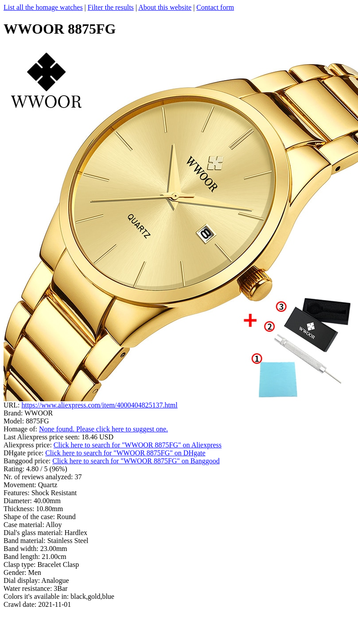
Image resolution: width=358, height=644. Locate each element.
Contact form (215, 7)
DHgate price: (24, 453)
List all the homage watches (43, 7)
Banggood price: (28, 461)
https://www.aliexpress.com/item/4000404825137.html (99, 405)
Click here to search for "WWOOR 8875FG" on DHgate (125, 453)
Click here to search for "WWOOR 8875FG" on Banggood (136, 461)
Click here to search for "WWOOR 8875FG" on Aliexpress (138, 445)
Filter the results (111, 7)
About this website (165, 7)
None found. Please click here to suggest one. (103, 429)
